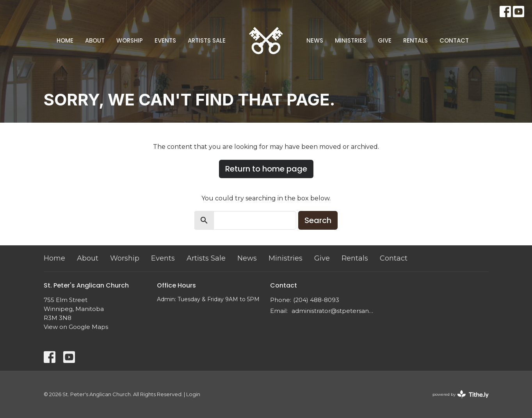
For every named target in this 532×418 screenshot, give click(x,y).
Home (65, 40)
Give (385, 40)
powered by (461, 394)
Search (318, 220)
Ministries (351, 40)
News (315, 40)
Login (193, 394)
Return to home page (266, 169)
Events (165, 40)
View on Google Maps (76, 327)
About (95, 40)
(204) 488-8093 (316, 300)
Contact (454, 40)
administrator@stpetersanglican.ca (334, 311)
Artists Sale (207, 40)
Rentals (415, 40)
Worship (130, 40)
